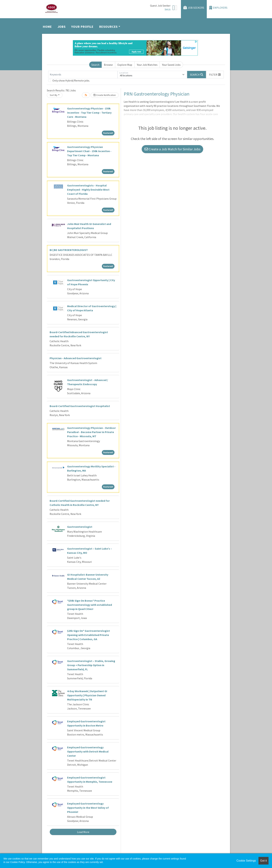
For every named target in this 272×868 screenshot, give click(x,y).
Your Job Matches (147, 65)
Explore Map (125, 65)
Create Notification (105, 95)
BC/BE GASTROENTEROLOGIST (69, 250)
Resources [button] (108, 27)
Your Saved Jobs (171, 65)
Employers (218, 8)
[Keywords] (83, 75)
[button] (215, 75)
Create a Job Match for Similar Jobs (172, 149)
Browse (108, 65)
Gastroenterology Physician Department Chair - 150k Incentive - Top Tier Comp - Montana (89, 151)
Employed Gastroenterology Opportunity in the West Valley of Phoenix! (88, 808)
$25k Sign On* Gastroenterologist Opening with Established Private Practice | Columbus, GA (88, 635)
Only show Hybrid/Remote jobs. (71, 80)
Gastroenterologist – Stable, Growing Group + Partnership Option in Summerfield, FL (91, 665)
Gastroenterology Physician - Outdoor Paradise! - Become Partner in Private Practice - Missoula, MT (91, 432)
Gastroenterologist (80, 527)
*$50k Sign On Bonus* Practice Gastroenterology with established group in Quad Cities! (90, 605)
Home (47, 27)
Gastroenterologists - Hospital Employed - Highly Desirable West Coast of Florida (88, 190)
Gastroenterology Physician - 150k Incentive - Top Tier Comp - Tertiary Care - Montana (89, 113)
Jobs (62, 27)
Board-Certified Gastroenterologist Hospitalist (80, 406)
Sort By (54, 95)
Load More (83, 832)
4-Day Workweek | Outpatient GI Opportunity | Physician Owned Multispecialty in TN (87, 695)
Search (95, 65)
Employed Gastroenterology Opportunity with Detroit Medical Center (88, 751)
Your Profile (82, 27)
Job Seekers (194, 8)
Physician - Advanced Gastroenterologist (76, 358)
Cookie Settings (246, 861)
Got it (263, 861)
